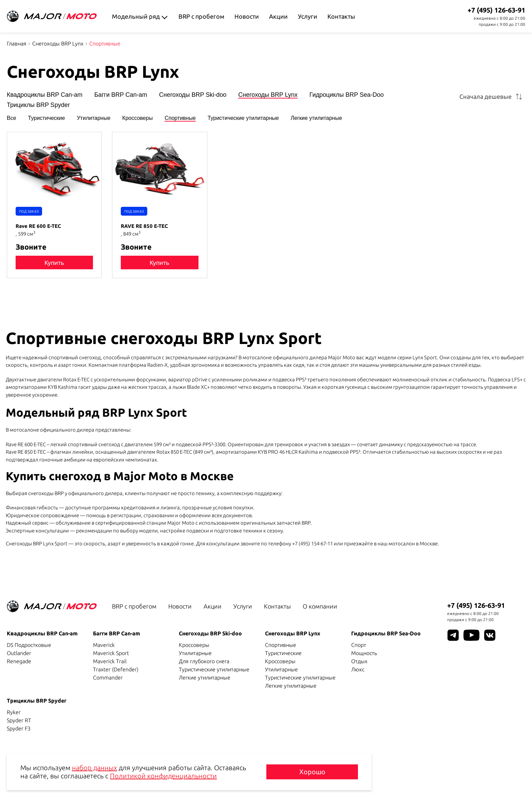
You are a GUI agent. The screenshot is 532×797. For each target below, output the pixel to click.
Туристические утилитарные (243, 118)
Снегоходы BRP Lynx (58, 43)
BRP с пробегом (201, 16)
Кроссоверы (137, 118)
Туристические (47, 118)
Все (12, 118)
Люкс (358, 669)
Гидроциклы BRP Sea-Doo (347, 95)
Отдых (359, 661)
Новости (247, 16)
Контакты (341, 16)
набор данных (94, 768)
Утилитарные (93, 118)
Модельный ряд (136, 16)
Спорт (359, 645)
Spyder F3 (19, 728)
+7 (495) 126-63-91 (496, 10)
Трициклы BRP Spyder (38, 105)
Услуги (308, 16)
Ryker (14, 712)
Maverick (104, 645)
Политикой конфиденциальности (163, 776)
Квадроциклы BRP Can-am (45, 95)
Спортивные (180, 118)
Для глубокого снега (204, 661)
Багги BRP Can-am (121, 95)
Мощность (364, 653)
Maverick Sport (111, 653)
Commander (108, 677)
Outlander (19, 653)
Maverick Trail (110, 661)
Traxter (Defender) (116, 669)
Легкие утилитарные (316, 118)
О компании (320, 606)
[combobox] (492, 96)
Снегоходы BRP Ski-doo (193, 95)
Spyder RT (19, 720)
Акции (278, 16)
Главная (17, 43)
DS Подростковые (29, 645)
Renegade (19, 661)
